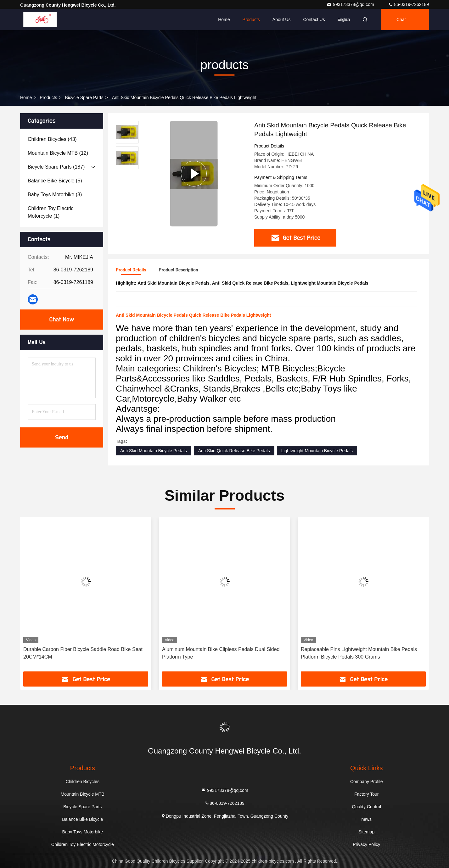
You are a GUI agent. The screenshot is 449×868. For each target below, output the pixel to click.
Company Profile (367, 782)
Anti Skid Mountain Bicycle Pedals (154, 451)
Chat (401, 19)
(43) (52, 139)
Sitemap (366, 832)
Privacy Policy (366, 844)
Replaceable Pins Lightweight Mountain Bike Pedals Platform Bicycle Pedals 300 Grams (359, 653)
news (366, 819)
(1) (51, 212)
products (48, 97)
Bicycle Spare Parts (84, 97)
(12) (58, 153)
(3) (55, 195)
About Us (282, 19)
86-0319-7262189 (408, 4)
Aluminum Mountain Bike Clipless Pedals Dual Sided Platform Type (221, 653)
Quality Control (366, 807)
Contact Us (314, 19)
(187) (56, 167)
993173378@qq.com (351, 4)
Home (224, 19)
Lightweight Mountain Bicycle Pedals (317, 451)
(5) (55, 181)
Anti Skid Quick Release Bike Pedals (234, 451)
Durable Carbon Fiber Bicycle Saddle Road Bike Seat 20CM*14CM (83, 653)
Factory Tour (367, 794)
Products (251, 19)
